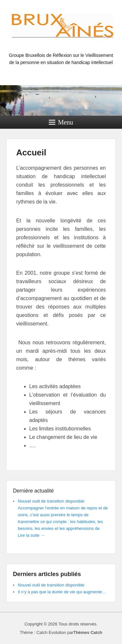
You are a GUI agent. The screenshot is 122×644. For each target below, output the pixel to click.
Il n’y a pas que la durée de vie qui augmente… (62, 592)
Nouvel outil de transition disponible (51, 501)
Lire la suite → (31, 535)
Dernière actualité (33, 491)
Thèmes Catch (88, 632)
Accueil (31, 152)
